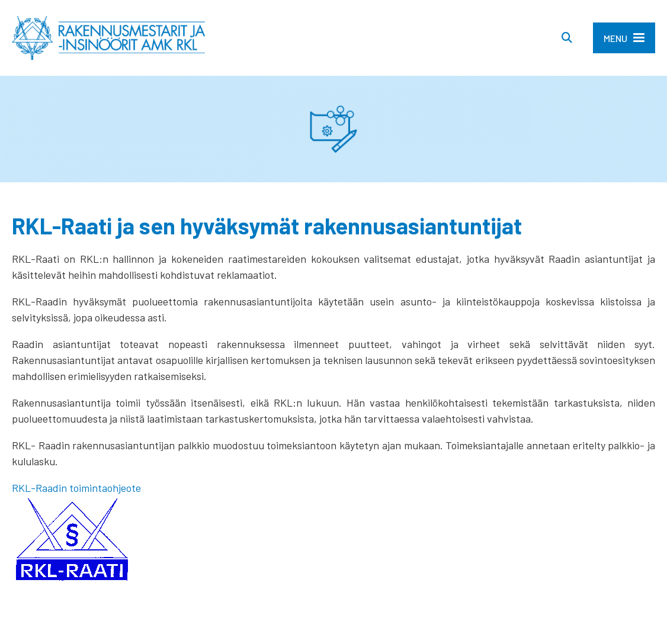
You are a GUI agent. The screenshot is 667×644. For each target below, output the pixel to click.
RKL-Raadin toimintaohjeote (76, 488)
